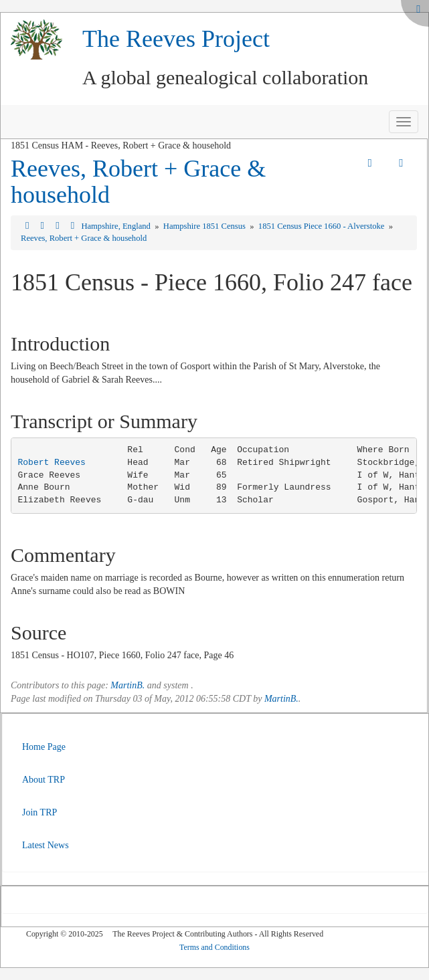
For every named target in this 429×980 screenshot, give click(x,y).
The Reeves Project (176, 39)
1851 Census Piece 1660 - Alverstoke (323, 226)
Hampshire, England (117, 226)
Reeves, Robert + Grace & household (138, 182)
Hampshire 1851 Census (205, 226)
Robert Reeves (52, 463)
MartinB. (127, 685)
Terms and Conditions (214, 947)
